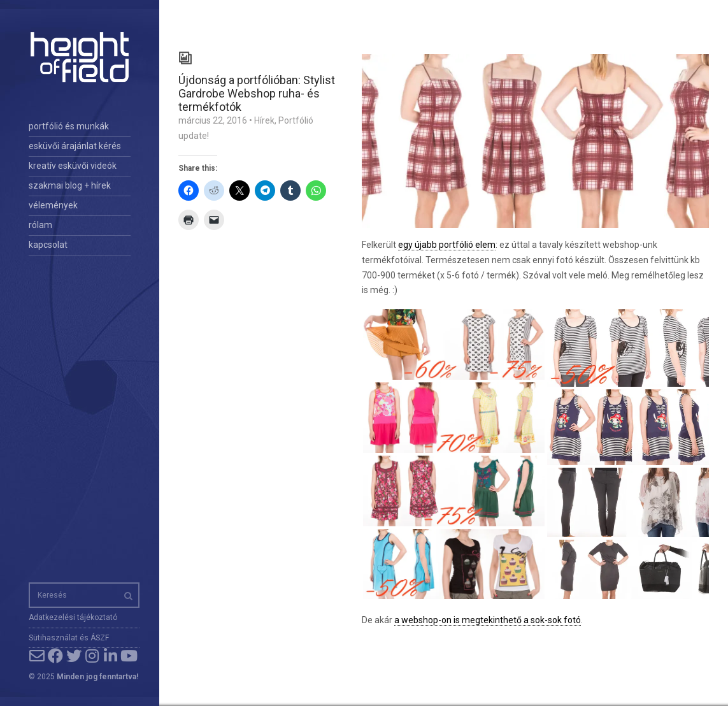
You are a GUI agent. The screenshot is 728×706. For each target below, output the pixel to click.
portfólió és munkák (69, 126)
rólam (40, 225)
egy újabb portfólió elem (447, 245)
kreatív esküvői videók (73, 166)
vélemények (53, 205)
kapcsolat (48, 245)
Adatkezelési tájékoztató (73, 617)
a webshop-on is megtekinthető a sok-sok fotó (488, 620)
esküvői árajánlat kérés (75, 146)
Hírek (264, 120)
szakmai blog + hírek (70, 185)
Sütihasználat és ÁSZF (69, 638)
